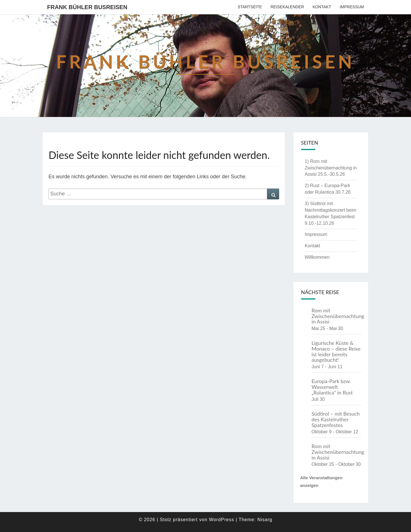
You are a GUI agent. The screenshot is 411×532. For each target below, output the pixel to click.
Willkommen (317, 257)
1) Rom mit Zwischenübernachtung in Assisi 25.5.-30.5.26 (331, 168)
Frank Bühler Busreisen (87, 7)
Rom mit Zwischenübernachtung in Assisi (338, 316)
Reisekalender (287, 7)
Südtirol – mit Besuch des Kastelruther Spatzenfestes (336, 419)
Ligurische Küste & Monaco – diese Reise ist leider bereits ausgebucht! (336, 351)
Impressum (352, 7)
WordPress (221, 520)
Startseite (250, 7)
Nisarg (265, 520)
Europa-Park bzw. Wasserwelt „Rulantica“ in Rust (332, 387)
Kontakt (322, 7)
